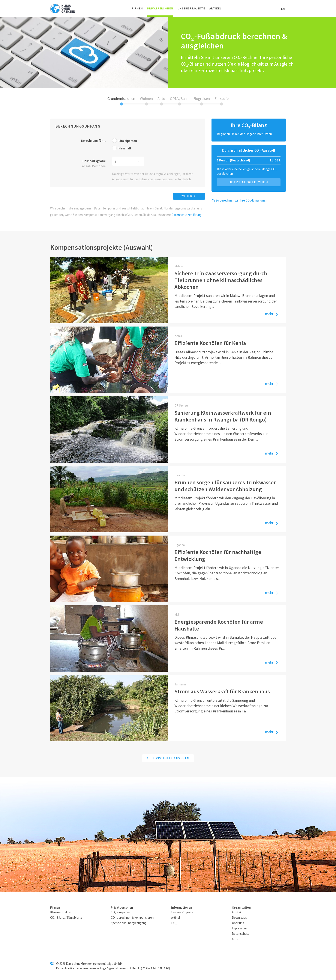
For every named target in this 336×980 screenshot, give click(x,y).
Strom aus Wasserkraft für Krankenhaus (222, 691)
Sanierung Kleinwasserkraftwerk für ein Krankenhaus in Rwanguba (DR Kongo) (223, 416)
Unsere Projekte (191, 8)
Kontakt (237, 912)
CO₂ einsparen (120, 912)
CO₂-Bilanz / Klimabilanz (66, 918)
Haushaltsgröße (81, 164)
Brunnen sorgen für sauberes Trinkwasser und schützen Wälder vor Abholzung (225, 486)
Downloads (239, 918)
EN (283, 9)
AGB (235, 939)
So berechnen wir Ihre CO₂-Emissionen (239, 200)
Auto (161, 99)
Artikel (215, 8)
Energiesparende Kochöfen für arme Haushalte (219, 625)
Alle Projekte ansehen (168, 758)
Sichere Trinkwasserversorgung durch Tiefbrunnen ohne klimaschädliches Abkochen (221, 280)
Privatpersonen (160, 8)
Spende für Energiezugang (129, 923)
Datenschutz (241, 934)
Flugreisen (202, 99)
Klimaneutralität (61, 912)
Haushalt (122, 148)
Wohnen (146, 99)
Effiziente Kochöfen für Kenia (210, 343)
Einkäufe (222, 99)
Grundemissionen (121, 99)
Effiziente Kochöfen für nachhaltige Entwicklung (218, 555)
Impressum (239, 928)
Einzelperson (124, 140)
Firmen (137, 8)
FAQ (174, 923)
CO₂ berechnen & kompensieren (132, 918)
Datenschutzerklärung (187, 215)
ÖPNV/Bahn (179, 99)
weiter (189, 196)
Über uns (238, 923)
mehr (272, 314)
